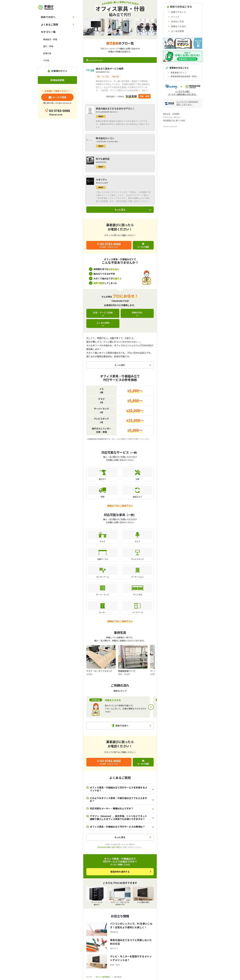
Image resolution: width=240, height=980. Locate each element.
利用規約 (176, 114)
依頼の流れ (137, 312)
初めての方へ (48, 17)
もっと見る (120, 210)
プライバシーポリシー (172, 117)
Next (151, 707)
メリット (175, 17)
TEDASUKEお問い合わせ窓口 (109, 847)
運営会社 (167, 114)
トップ (89, 977)
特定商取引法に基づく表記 (174, 120)
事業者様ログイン (178, 73)
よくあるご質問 (49, 24)
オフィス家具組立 (103, 977)
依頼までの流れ (178, 26)
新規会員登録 (57, 80)
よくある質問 (103, 323)
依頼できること (178, 12)
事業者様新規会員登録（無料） (184, 76)
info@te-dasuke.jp (63, 103)
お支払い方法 (177, 21)
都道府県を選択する (120, 872)
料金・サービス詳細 (103, 312)
